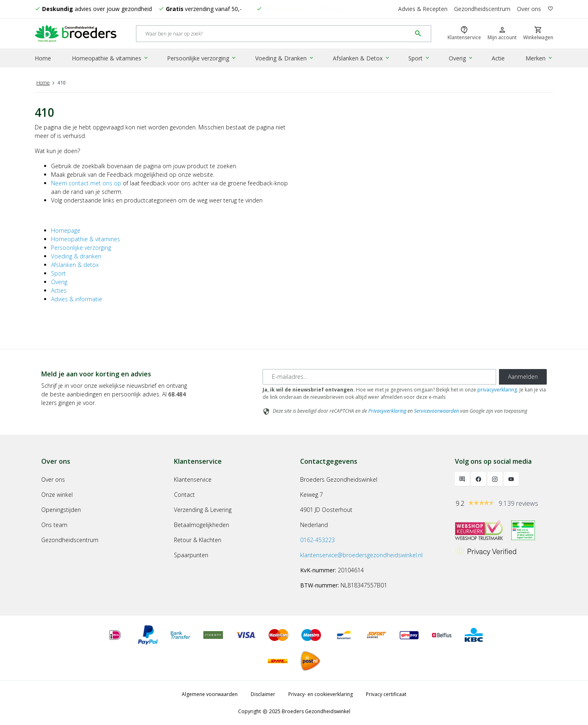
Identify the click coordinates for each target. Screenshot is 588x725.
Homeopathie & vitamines (111, 59)
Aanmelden (523, 377)
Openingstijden (61, 510)
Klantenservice (193, 479)
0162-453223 (317, 540)
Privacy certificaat (386, 694)
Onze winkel (57, 495)
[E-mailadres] (379, 377)
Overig (461, 59)
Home (43, 59)
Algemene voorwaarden (210, 694)
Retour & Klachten (198, 540)
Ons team (54, 525)
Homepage (66, 230)
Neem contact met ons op (86, 183)
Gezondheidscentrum (482, 9)
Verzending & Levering (203, 510)
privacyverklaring (497, 390)
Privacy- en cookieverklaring (321, 694)
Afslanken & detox (75, 265)
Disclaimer (263, 694)
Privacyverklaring (387, 411)
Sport (419, 59)
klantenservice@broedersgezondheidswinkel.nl (361, 555)
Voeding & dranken (76, 256)
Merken (540, 59)
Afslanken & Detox (361, 59)
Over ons (529, 9)
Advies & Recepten (423, 9)
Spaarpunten (191, 555)
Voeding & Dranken (285, 59)
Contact (184, 495)
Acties (59, 290)
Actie (498, 59)
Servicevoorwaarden (437, 411)
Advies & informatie (77, 299)
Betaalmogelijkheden (202, 525)
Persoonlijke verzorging (202, 59)
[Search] (274, 34)
